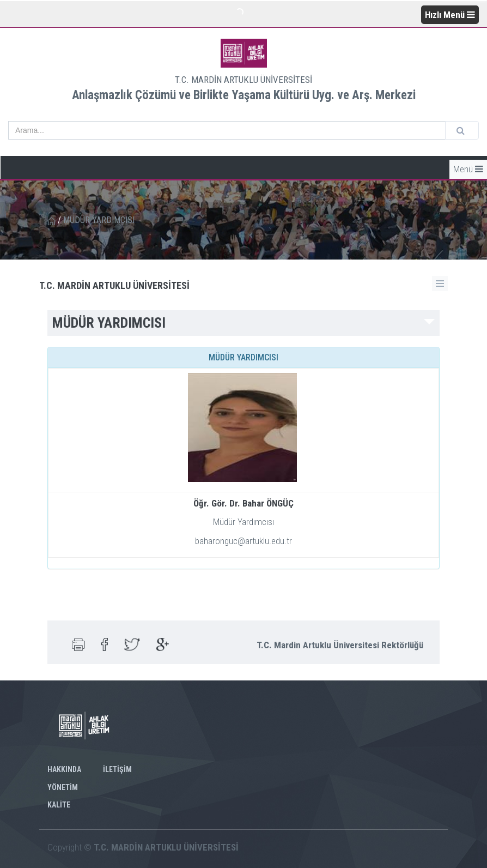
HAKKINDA (64, 769)
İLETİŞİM (117, 769)
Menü (468, 169)
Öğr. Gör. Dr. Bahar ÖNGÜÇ (243, 503)
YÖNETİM (63, 787)
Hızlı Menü (450, 15)
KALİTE (59, 805)
